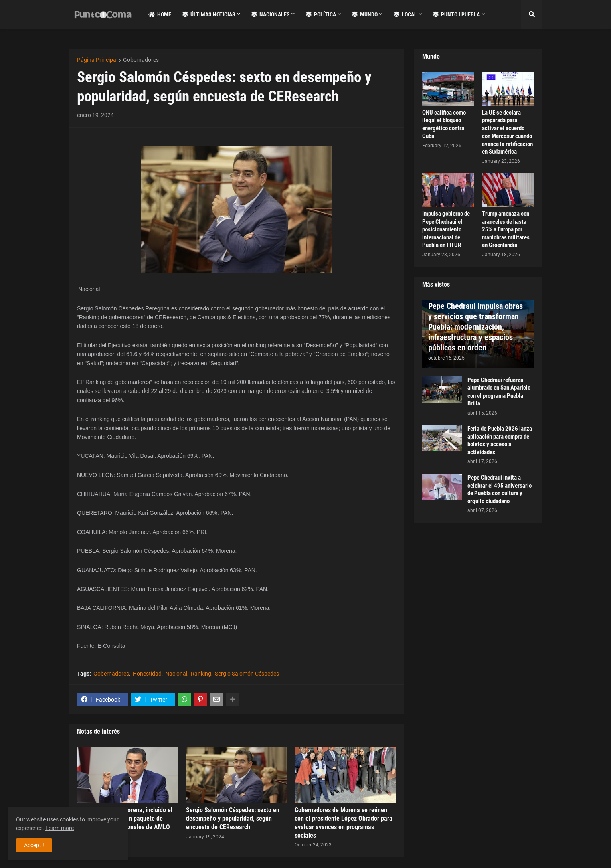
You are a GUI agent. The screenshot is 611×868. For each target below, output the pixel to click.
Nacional (176, 674)
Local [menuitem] (405, 14)
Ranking (201, 674)
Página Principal (97, 60)
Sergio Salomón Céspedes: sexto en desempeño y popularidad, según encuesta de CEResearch (233, 818)
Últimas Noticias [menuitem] (209, 14)
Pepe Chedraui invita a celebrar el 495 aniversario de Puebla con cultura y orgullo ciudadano (500, 489)
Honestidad (147, 674)
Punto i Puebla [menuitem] (456, 14)
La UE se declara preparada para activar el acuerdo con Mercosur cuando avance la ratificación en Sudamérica (507, 132)
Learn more (60, 828)
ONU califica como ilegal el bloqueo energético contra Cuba (444, 124)
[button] (532, 14)
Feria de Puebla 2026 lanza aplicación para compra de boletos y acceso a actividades (500, 440)
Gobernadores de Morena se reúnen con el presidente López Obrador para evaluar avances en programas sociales (344, 822)
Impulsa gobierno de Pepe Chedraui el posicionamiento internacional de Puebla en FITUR (446, 229)
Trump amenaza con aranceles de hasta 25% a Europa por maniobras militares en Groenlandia (506, 229)
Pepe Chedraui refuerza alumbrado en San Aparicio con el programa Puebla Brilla (499, 392)
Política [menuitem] (321, 14)
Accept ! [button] (34, 845)
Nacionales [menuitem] (271, 14)
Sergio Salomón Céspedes (247, 674)
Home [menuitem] (160, 14)
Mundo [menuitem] (365, 14)
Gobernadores (141, 60)
